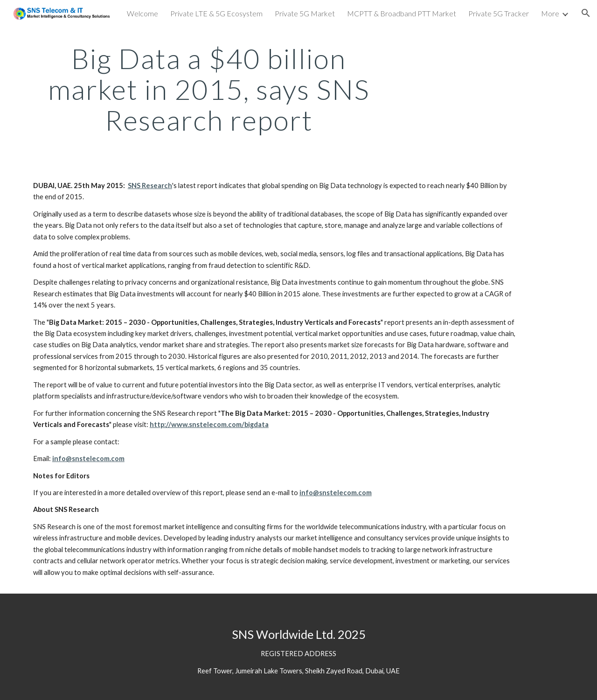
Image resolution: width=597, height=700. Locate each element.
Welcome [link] (142, 13)
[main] (209, 89)
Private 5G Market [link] (305, 13)
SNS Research (150, 185)
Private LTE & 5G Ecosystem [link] (216, 13)
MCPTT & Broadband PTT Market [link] (402, 13)
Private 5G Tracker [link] (499, 13)
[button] (586, 13)
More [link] (550, 13)
